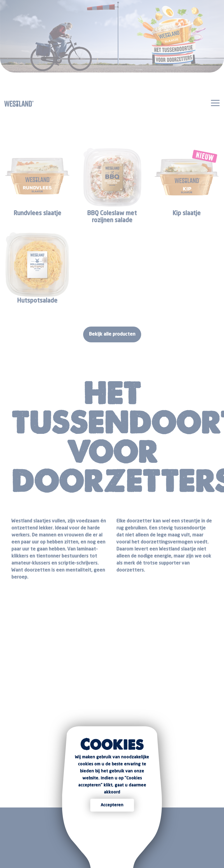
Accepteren (112, 805)
